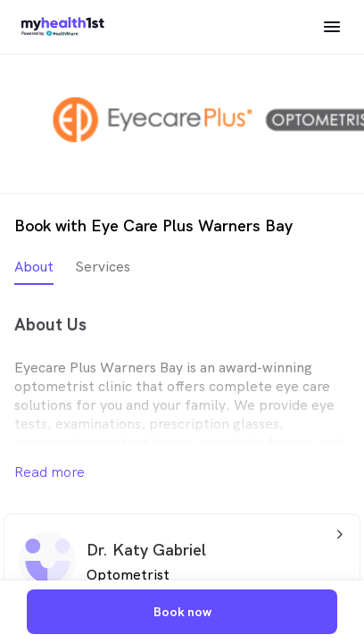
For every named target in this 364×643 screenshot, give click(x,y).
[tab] (34, 271)
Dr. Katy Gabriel (146, 550)
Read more (50, 472)
